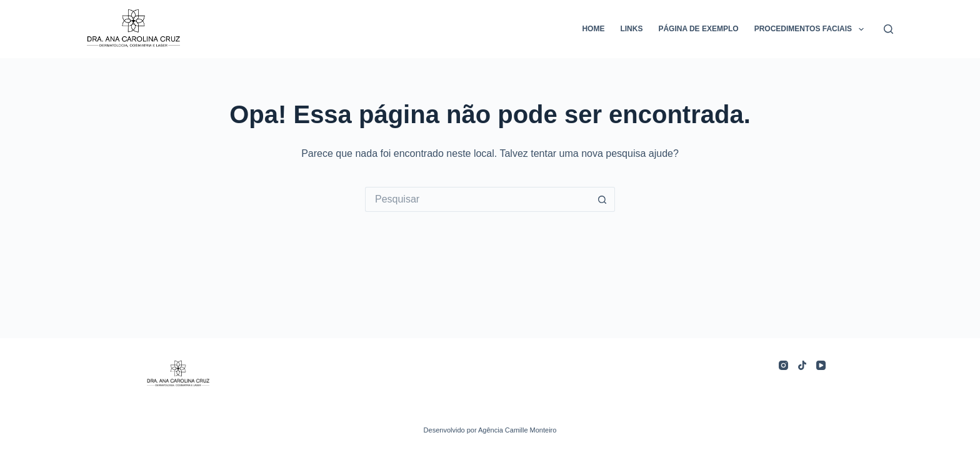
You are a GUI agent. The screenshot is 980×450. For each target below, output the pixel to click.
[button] (861, 29)
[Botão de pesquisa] (602, 199)
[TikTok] (802, 365)
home (593, 29)
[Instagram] (783, 365)
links (631, 29)
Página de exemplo (698, 29)
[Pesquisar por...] (477, 199)
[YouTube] (821, 365)
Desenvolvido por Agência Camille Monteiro (490, 430)
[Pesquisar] (888, 29)
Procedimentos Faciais (812, 29)
